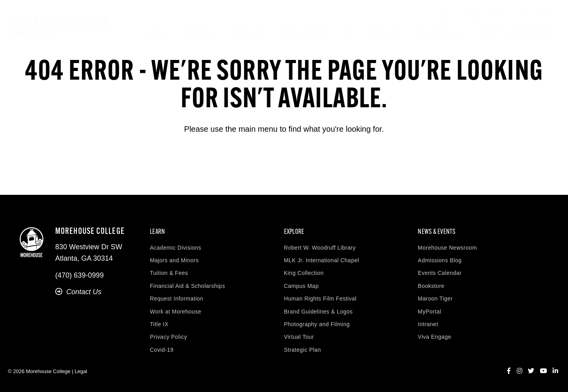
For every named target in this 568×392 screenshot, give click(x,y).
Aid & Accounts (305, 33)
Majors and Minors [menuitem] (174, 260)
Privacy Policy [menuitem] (168, 337)
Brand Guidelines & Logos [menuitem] (319, 312)
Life (350, 33)
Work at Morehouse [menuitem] (176, 312)
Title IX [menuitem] (159, 324)
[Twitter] (531, 371)
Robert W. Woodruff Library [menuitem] (320, 248)
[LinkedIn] (555, 371)
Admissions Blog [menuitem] (440, 260)
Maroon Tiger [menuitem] (435, 299)
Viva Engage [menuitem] (434, 337)
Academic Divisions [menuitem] (176, 248)
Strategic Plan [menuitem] (303, 350)
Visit (499, 16)
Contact (470, 16)
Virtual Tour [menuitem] (299, 337)
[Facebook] (509, 371)
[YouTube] (544, 371)
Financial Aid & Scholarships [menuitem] (188, 286)
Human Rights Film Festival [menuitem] (320, 299)
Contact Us (78, 292)
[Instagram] (519, 371)
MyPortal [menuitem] (429, 312)
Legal (81, 371)
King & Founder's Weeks (515, 33)
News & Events (439, 33)
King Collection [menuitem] (304, 273)
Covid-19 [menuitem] (162, 350)
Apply (547, 16)
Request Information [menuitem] (177, 299)
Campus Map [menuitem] (301, 286)
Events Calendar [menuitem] (440, 273)
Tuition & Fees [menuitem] (169, 273)
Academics (199, 33)
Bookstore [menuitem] (431, 286)
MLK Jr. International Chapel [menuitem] (322, 260)
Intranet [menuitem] (428, 324)
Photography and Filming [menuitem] (317, 324)
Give (522, 16)
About (157, 33)
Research (387, 33)
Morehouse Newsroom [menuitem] (447, 248)
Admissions (249, 33)
